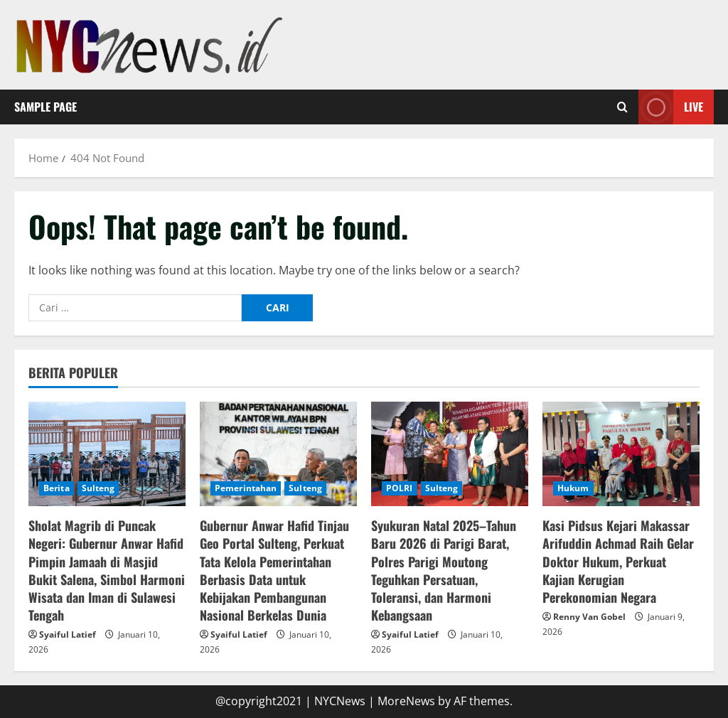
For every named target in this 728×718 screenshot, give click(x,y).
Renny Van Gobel (589, 617)
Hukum (573, 488)
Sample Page (45, 107)
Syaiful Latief (68, 634)
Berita (57, 488)
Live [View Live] (671, 107)
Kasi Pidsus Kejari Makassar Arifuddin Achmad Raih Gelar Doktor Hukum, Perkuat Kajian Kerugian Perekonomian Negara (618, 561)
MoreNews (406, 701)
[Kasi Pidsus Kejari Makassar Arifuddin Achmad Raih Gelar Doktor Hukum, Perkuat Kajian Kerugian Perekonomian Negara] (621, 454)
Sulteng (98, 488)
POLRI (400, 488)
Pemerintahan (246, 488)
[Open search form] (622, 107)
